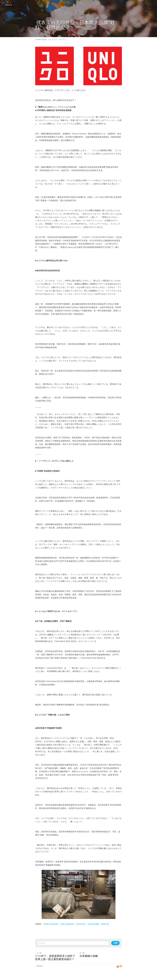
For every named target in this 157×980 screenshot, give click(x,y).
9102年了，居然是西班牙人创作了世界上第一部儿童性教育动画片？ (55, 958)
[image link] (78, 66)
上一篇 (38, 953)
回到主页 (8, 5)
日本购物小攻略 (89, 956)
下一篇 (83, 953)
